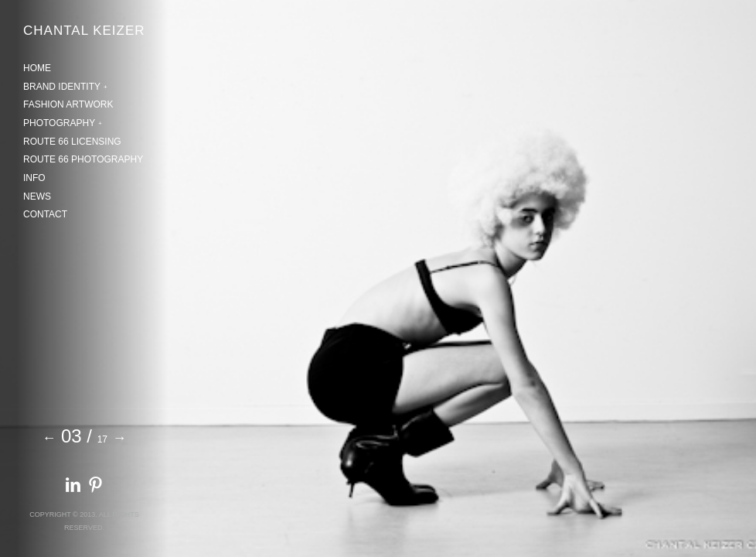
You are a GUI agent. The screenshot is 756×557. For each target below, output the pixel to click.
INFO (34, 178)
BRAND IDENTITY (62, 87)
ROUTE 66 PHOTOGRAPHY (83, 159)
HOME (37, 68)
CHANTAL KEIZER (84, 31)
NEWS (37, 196)
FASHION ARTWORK (68, 104)
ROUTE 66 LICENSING (72, 142)
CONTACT (45, 214)
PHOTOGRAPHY (59, 123)
